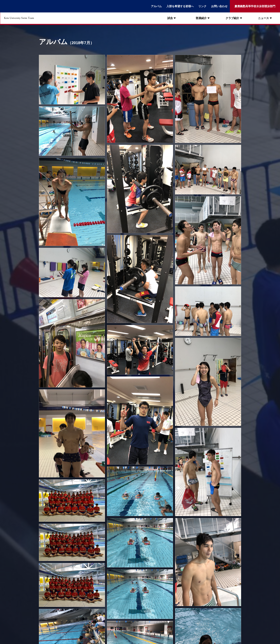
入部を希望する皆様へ (180, 6)
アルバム (156, 6)
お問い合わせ (219, 6)
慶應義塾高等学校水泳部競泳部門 (255, 6)
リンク (202, 6)
